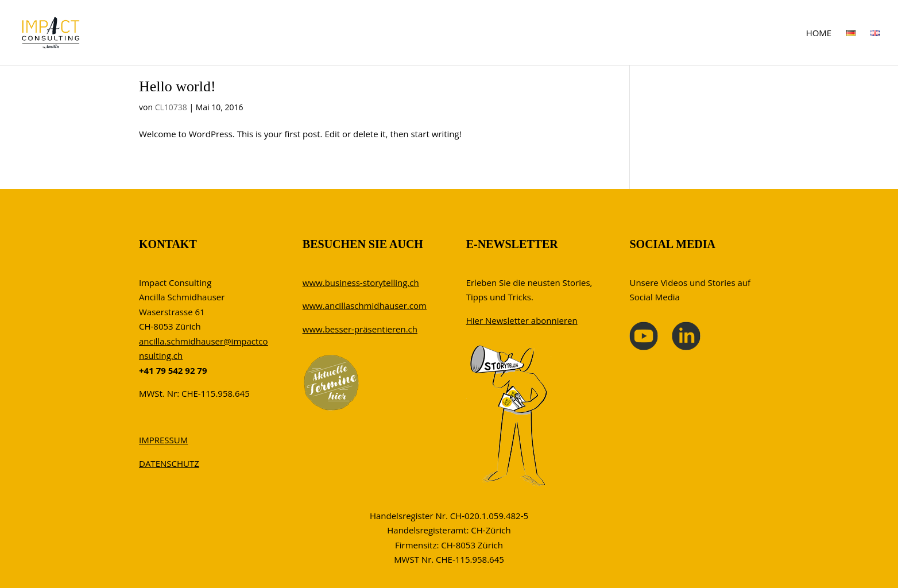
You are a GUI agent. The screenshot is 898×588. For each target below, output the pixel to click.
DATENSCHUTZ (169, 463)
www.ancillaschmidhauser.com (365, 305)
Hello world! (177, 86)
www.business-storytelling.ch (361, 283)
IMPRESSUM (163, 440)
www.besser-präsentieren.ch (360, 329)
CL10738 (171, 107)
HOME (819, 34)
